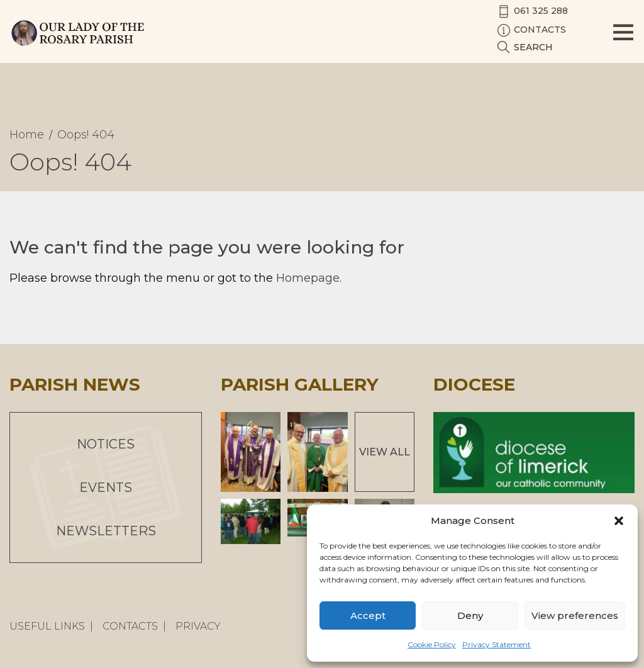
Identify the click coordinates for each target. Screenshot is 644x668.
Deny (470, 615)
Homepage (308, 278)
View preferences (575, 615)
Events (106, 487)
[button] (619, 521)
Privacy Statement (497, 644)
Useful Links (47, 626)
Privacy (198, 626)
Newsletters (106, 531)
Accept (368, 615)
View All (385, 452)
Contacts (130, 626)
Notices (106, 444)
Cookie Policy (432, 644)
